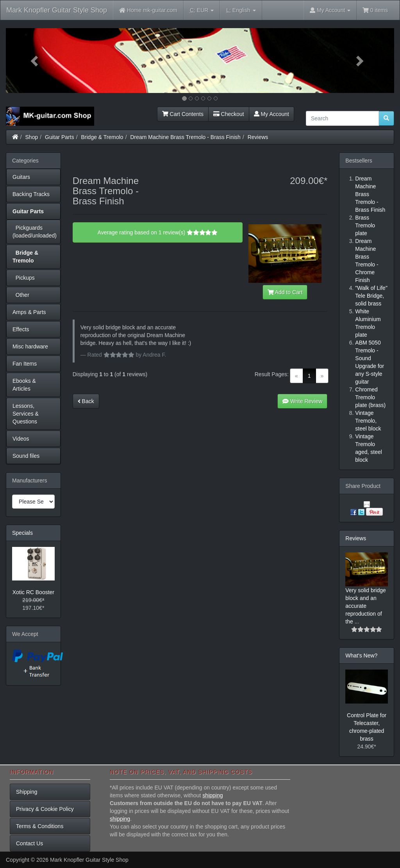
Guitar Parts (60, 137)
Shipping (27, 792)
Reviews (258, 137)
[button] (35, 61)
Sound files (26, 456)
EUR (202, 10)
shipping (212, 795)
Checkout (229, 114)
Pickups (24, 278)
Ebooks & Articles (24, 385)
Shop (32, 137)
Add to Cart (285, 292)
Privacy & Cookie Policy (45, 809)
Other (21, 295)
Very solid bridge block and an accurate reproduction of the (366, 606)
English (241, 10)
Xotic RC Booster (33, 592)
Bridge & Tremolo (102, 137)
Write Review (302, 401)
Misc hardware (30, 346)
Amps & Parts (29, 312)
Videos (21, 439)
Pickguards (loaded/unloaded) (35, 232)
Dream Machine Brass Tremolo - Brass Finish (185, 137)
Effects (21, 329)
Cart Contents (183, 114)
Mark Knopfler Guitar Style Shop (57, 10)
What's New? (361, 655)
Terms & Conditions (40, 826)
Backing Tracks (31, 194)
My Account (271, 114)
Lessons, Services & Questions (26, 414)
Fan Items (25, 364)
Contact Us (29, 843)
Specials (22, 533)
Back (86, 401)
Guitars (21, 177)
